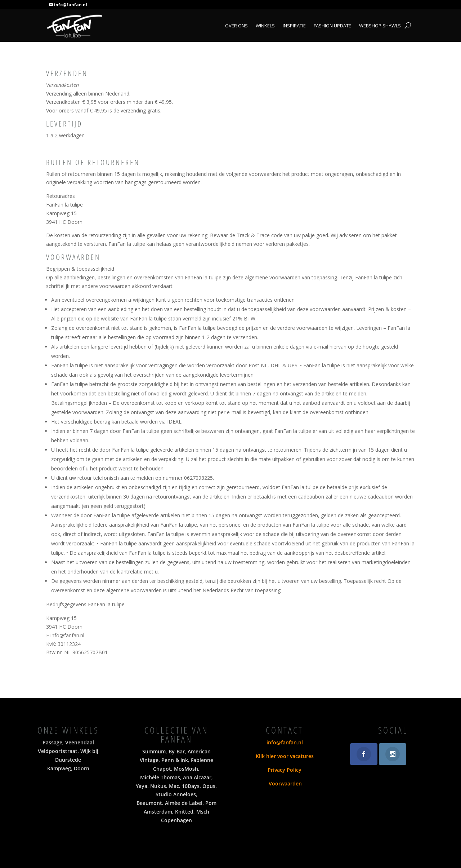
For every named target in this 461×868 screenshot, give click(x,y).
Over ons (236, 26)
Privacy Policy (285, 770)
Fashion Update (332, 26)
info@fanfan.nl (71, 5)
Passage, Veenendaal (68, 742)
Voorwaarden (285, 783)
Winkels (265, 26)
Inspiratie (294, 26)
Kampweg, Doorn (68, 768)
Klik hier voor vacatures (285, 756)
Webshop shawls (380, 26)
